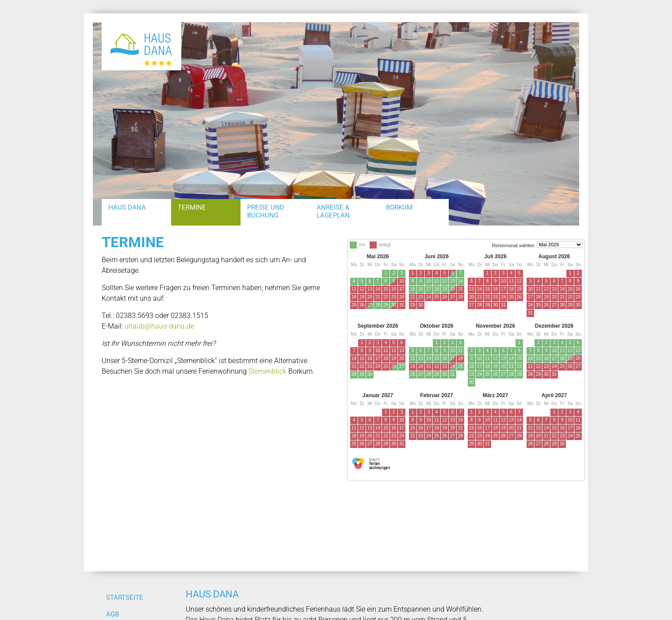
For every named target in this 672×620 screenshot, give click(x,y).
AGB (113, 614)
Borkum (399, 207)
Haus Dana (127, 207)
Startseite (125, 597)
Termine (192, 207)
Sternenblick (267, 371)
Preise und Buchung (266, 211)
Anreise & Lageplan (333, 211)
